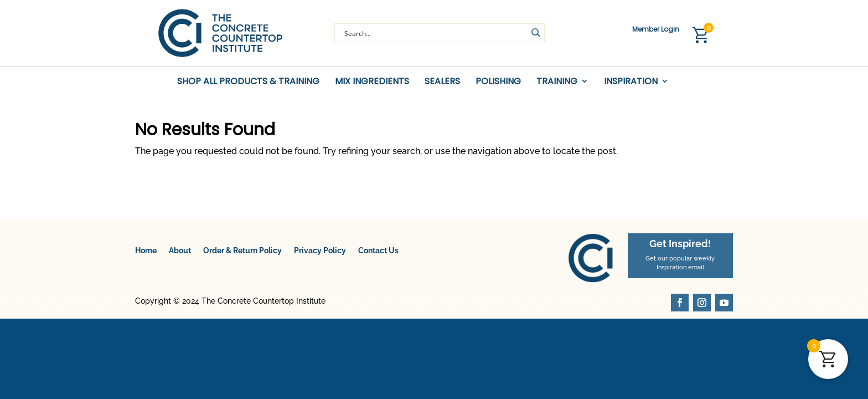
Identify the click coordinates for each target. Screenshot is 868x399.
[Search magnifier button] (535, 33)
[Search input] (435, 33)
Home (146, 254)
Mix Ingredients (372, 82)
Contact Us (378, 254)
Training (557, 82)
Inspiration (631, 82)
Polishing (498, 82)
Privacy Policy (320, 254)
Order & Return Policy (242, 254)
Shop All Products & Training (248, 82)
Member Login (656, 30)
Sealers (442, 82)
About (180, 254)
